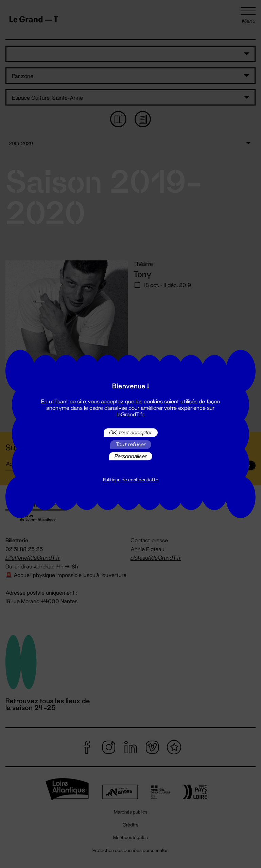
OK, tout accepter (131, 432)
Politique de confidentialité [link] (131, 480)
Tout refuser (131, 444)
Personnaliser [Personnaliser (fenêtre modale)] (131, 456)
